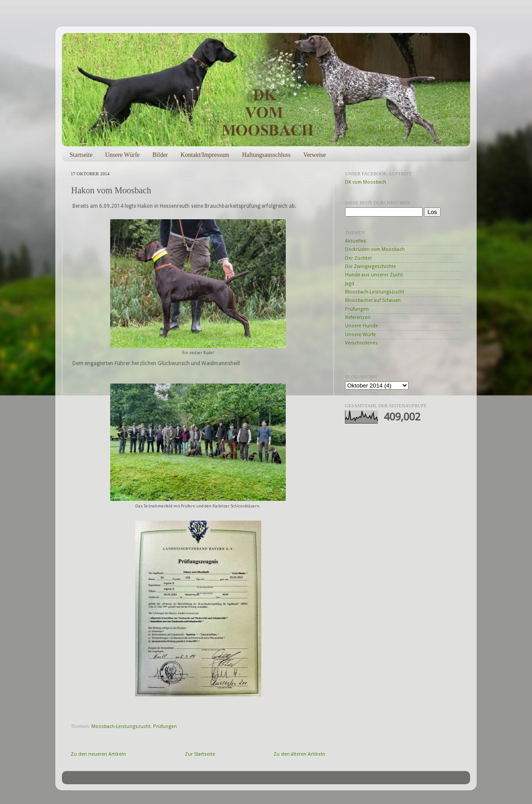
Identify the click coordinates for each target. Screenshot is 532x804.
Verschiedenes (361, 343)
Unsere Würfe (123, 155)
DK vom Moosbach (366, 182)
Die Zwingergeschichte (370, 266)
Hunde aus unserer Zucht (374, 275)
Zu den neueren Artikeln (98, 754)
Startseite (81, 155)
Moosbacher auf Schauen (373, 300)
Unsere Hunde (361, 326)
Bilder (160, 155)
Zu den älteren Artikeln (299, 754)
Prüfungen (165, 726)
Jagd (350, 284)
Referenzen (358, 317)
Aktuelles (356, 241)
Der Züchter (358, 258)
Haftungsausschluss (266, 155)
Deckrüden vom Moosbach (375, 249)
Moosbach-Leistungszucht (121, 726)
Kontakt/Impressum (205, 155)
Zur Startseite (200, 754)
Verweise (315, 155)
